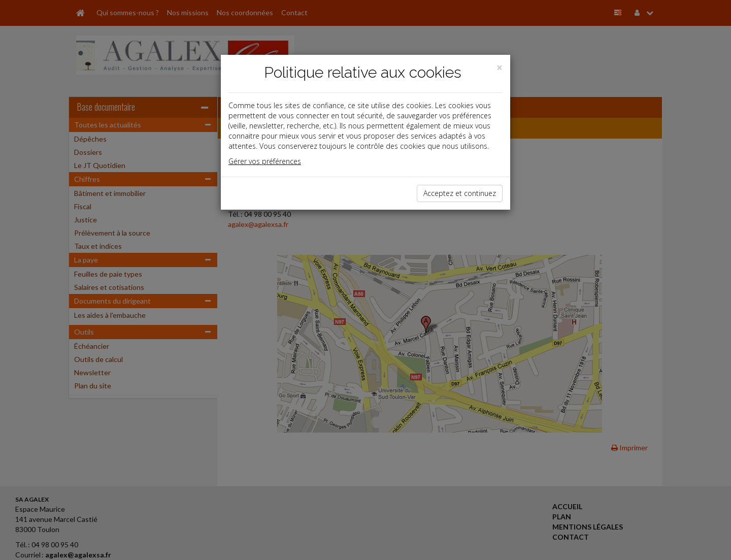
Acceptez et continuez (460, 193)
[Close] (500, 68)
